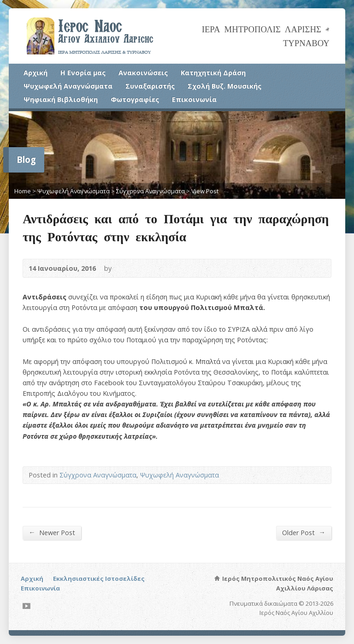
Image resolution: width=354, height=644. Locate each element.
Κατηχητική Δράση (213, 73)
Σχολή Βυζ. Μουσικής (224, 86)
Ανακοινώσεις (143, 73)
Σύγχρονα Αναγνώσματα (150, 191)
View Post (205, 191)
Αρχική (35, 73)
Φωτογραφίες (135, 99)
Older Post (304, 532)
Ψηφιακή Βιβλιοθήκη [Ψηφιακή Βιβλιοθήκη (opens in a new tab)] (61, 99)
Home (23, 191)
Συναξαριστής (150, 86)
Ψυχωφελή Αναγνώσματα (68, 86)
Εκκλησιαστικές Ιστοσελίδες (99, 578)
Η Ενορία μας (83, 73)
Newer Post (52, 532)
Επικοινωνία (194, 99)
